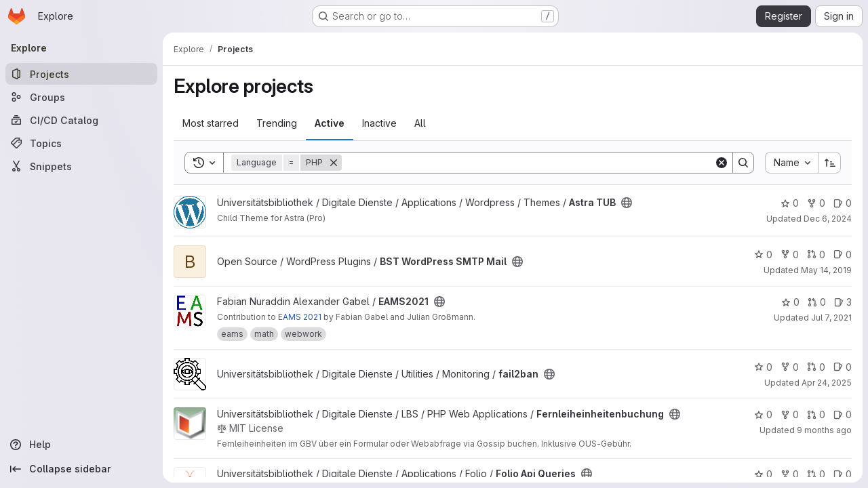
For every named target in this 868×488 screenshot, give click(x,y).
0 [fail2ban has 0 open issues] (843, 367)
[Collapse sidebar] (81, 469)
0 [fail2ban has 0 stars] (763, 367)
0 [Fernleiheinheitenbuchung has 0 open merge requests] (816, 414)
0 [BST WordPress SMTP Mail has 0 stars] (763, 255)
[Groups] (81, 97)
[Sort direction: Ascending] (830, 163)
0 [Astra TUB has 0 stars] (790, 203)
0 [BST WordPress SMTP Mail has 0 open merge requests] (816, 255)
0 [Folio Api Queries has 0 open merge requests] (816, 474)
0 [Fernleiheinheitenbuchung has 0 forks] (790, 414)
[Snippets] (81, 166)
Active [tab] (330, 123)
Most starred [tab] (211, 123)
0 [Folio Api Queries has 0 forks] (790, 474)
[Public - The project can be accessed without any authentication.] (627, 203)
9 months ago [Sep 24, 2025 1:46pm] (824, 430)
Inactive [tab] (379, 123)
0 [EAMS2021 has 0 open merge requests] (817, 302)
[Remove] (334, 163)
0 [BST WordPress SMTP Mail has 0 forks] (790, 255)
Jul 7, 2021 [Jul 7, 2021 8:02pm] (831, 318)
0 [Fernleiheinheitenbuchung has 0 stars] (763, 414)
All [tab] (420, 123)
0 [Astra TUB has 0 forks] (816, 203)
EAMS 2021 (300, 317)
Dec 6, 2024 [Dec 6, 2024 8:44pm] (828, 219)
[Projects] (81, 74)
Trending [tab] (277, 123)
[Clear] (722, 163)
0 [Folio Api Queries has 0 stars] (763, 474)
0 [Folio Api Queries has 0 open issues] (843, 474)
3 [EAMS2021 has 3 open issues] (843, 302)
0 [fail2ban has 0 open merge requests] (816, 367)
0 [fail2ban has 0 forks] (790, 367)
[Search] (528, 163)
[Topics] (81, 143)
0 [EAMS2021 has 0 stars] (790, 302)
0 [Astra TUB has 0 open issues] (843, 203)
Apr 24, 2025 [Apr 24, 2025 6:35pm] (827, 383)
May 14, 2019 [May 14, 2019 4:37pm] (826, 270)
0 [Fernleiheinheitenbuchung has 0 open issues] (843, 414)
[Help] (81, 445)
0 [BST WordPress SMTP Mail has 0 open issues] (843, 255)
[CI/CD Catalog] (81, 120)
